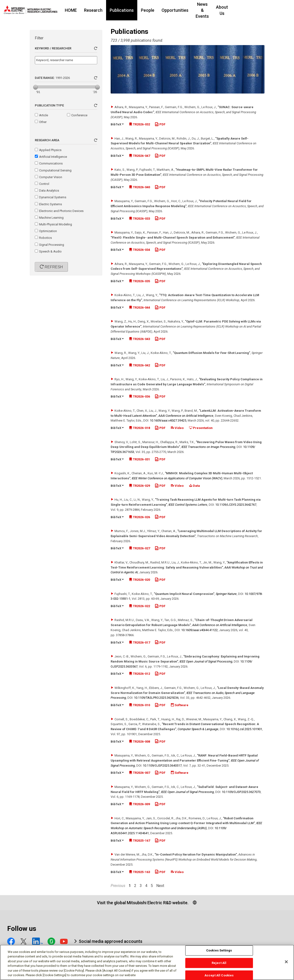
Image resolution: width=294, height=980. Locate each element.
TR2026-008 (140, 742)
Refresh (53, 267)
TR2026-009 (140, 804)
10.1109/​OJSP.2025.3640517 (162, 766)
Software (180, 705)
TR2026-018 (140, 428)
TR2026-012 (140, 674)
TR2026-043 (140, 339)
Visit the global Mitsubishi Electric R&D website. (143, 903)
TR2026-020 (140, 580)
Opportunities (186, 10)
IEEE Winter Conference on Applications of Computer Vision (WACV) (177, 478)
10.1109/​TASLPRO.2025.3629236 (156, 698)
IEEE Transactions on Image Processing (208, 447)
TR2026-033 (140, 219)
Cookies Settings (219, 953)
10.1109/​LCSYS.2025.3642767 (236, 505)
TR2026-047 (140, 156)
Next (160, 886)
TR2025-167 (140, 841)
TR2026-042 (140, 365)
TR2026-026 (140, 517)
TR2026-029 (140, 486)
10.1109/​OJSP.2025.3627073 (241, 792)
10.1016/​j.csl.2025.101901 (244, 729)
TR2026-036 (140, 396)
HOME (81, 10)
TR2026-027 (140, 548)
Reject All (219, 965)
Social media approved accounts (111, 941)
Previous (118, 886)
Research (104, 10)
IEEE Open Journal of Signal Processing (206, 661)
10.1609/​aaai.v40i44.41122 (199, 630)
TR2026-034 (140, 250)
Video (177, 428)
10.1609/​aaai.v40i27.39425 (168, 420)
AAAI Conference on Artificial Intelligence (186, 416)
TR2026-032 (140, 124)
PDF (160, 124)
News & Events (220, 10)
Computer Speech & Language (198, 729)
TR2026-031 (140, 459)
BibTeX (117, 124)
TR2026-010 (140, 705)
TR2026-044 (140, 308)
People (158, 10)
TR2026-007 (140, 773)
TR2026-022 (140, 606)
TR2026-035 (140, 281)
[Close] (286, 964)
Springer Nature (226, 594)
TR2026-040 (140, 187)
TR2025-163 (140, 872)
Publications (132, 10)
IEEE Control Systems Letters (188, 505)
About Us (251, 10)
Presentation (201, 428)
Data (195, 486)
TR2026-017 (140, 643)
